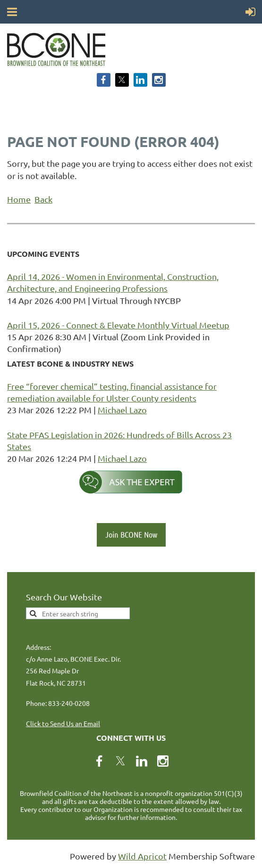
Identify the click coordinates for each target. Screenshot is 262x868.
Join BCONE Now (131, 534)
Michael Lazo (122, 410)
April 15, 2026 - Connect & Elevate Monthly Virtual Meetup (118, 325)
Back (43, 199)
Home (19, 199)
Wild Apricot (142, 856)
